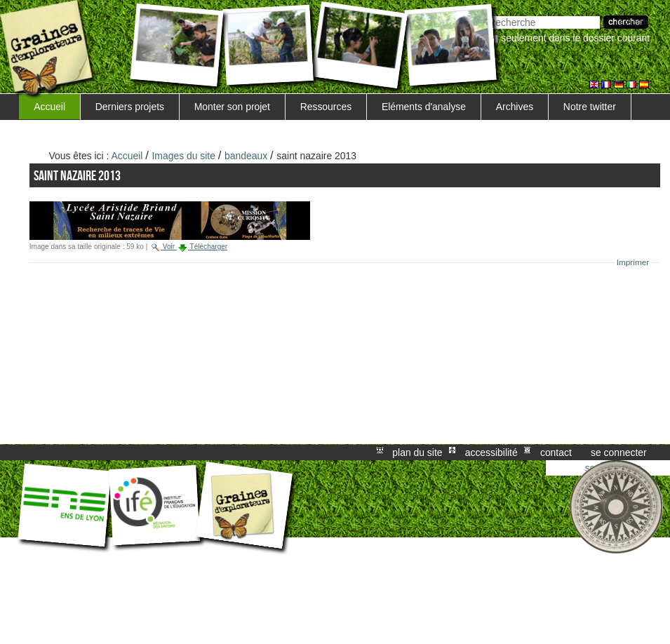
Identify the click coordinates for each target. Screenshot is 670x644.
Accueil (49, 107)
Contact (556, 452)
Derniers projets (130, 107)
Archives (515, 107)
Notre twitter (590, 107)
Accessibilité (491, 452)
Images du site (184, 156)
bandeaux (246, 156)
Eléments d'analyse (424, 107)
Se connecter (619, 452)
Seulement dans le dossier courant (575, 38)
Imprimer (633, 262)
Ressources (326, 107)
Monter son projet (232, 107)
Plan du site (417, 452)
